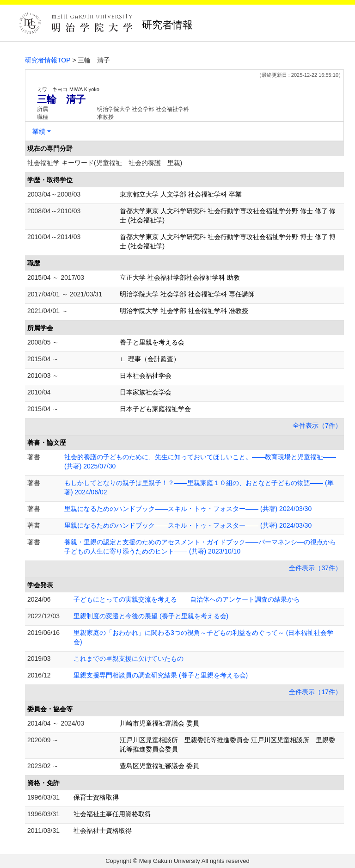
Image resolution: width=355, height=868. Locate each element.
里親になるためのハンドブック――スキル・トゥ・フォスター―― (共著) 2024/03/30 (188, 509)
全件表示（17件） (315, 692)
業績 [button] (39, 131)
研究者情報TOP (48, 60)
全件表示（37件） (315, 568)
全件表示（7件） (317, 425)
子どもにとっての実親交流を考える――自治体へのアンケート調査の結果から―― (193, 599)
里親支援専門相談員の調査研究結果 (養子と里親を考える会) (161, 675)
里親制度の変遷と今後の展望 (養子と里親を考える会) (151, 616)
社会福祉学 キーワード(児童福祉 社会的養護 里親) (105, 163)
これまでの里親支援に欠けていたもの (129, 659)
